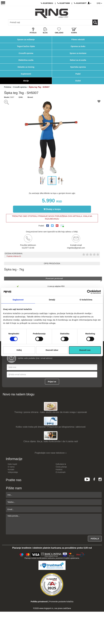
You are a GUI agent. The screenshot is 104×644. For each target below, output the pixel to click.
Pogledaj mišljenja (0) (14, 256)
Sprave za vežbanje (26, 39)
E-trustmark (61, 472)
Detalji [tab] (52, 300)
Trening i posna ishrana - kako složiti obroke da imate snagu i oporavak (51, 412)
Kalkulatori (61, 464)
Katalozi (59, 469)
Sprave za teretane (78, 53)
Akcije (26, 81)
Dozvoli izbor (52, 350)
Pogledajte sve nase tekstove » (51, 453)
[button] (6, 137)
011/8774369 (64, 3)
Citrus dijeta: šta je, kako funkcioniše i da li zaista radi (51, 441)
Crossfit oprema (26, 53)
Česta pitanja (61, 467)
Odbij (19, 350)
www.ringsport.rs (46, 608)
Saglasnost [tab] (18, 300)
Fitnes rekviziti (78, 39)
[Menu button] (3, 3)
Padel (78, 74)
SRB (99, 3)
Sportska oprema (78, 67)
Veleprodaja (13, 472)
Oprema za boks (78, 46)
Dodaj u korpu (52, 209)
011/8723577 (80, 3)
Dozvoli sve (85, 350)
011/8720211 (47, 3)
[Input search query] (20, 22)
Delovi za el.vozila (78, 60)
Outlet (78, 81)
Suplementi (26, 74)
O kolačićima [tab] (86, 300)
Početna (8, 87)
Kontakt (11, 469)
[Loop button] (95, 22)
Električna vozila (26, 60)
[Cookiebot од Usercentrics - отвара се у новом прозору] (89, 292)
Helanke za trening (26, 67)
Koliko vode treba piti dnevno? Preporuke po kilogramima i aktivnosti (51, 427)
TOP (101, 633)
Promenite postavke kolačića (61, 602)
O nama (11, 467)
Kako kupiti (12, 464)
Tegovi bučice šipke (26, 46)
